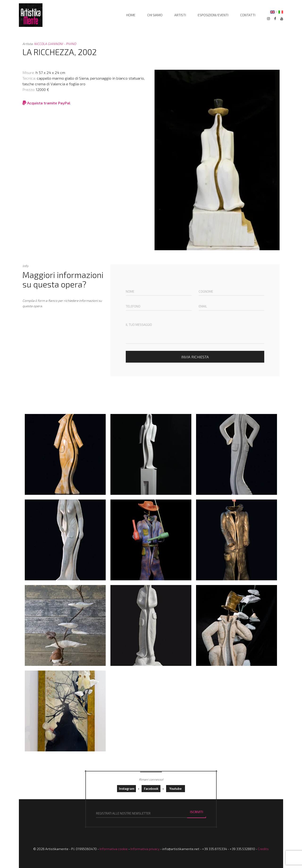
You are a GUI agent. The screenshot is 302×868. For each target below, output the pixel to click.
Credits (263, 849)
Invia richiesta (195, 357)
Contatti (248, 15)
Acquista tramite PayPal (46, 103)
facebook (151, 789)
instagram (127, 789)
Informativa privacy (145, 849)
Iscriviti (197, 812)
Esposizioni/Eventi (213, 15)
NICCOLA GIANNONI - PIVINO (55, 44)
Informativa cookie (114, 849)
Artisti (180, 15)
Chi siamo (155, 15)
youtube (176, 789)
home (131, 15)
